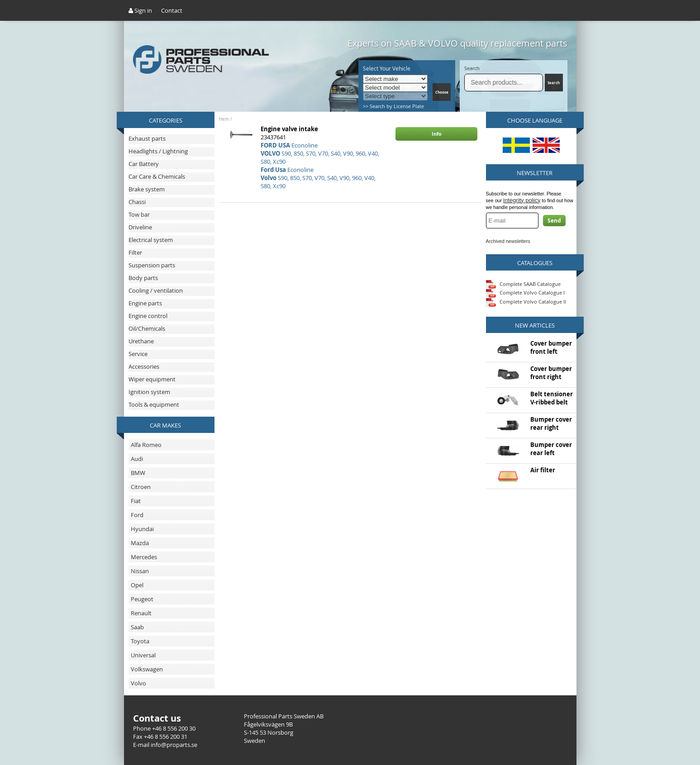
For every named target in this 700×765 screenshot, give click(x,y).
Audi (137, 459)
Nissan (140, 571)
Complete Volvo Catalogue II (526, 302)
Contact (172, 10)
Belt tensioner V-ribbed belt (552, 398)
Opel (137, 585)
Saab (137, 627)
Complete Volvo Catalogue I (525, 292)
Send (554, 221)
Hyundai (142, 529)
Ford (137, 515)
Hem (224, 119)
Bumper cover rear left (551, 449)
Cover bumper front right (551, 373)
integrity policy (522, 200)
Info (437, 134)
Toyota (140, 641)
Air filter (543, 470)
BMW (138, 473)
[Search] (504, 83)
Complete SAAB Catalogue (530, 283)
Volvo (138, 683)
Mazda (140, 543)
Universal (143, 655)
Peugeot (142, 599)
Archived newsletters (508, 241)
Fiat (136, 501)
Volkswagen (147, 669)
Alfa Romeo (146, 445)
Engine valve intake (289, 129)
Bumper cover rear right (551, 423)
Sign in (140, 10)
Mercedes (144, 557)
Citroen (141, 487)
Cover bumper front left (551, 347)
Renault (141, 613)
